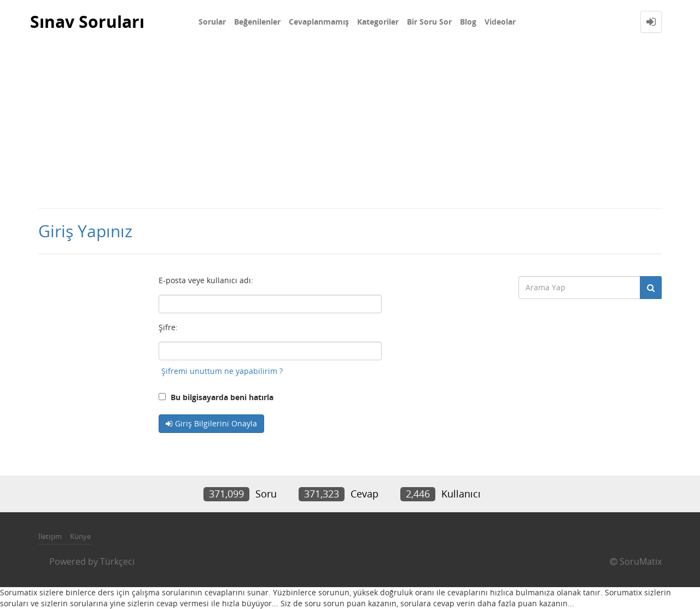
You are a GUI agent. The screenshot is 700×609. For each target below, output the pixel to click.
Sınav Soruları (87, 22)
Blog (468, 22)
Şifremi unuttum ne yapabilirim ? (222, 371)
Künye (80, 536)
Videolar (500, 22)
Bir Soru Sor (429, 22)
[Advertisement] (350, 126)
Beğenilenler (257, 22)
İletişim (50, 536)
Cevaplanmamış (319, 22)
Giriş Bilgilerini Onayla (216, 423)
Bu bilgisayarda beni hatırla (216, 397)
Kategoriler (378, 22)
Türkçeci (117, 561)
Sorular (212, 22)
